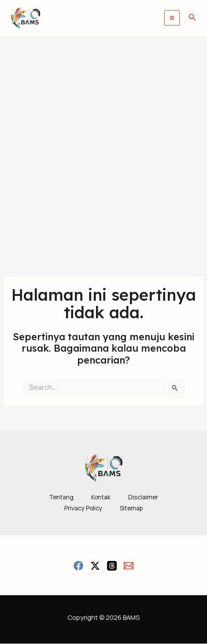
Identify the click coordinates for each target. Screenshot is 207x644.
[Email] (129, 566)
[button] (192, 18)
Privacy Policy (83, 508)
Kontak (101, 497)
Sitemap (131, 508)
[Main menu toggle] (172, 18)
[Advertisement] (103, 143)
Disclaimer (143, 497)
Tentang (61, 497)
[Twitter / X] (95, 566)
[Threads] (112, 566)
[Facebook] (78, 566)
